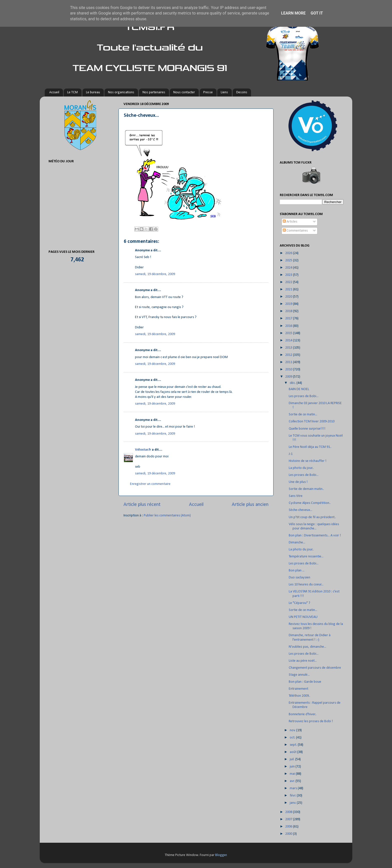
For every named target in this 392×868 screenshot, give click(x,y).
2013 (289, 348)
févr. (293, 796)
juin (293, 767)
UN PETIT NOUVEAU (303, 617)
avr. (293, 781)
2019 (289, 304)
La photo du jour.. (301, 468)
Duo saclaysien (299, 578)
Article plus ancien (250, 505)
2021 (289, 289)
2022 (289, 282)
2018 (289, 311)
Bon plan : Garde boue (305, 682)
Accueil (54, 92)
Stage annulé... (299, 675)
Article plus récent (142, 505)
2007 (289, 819)
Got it (317, 13)
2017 (289, 318)
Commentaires (295, 231)
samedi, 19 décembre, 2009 (155, 274)
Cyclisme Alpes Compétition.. (310, 503)
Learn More (293, 13)
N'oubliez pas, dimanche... (307, 647)
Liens (224, 92)
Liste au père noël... (303, 661)
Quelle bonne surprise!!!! (307, 429)
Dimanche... (297, 543)
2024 (289, 268)
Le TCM (72, 92)
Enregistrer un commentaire (150, 484)
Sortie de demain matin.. (306, 489)
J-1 (291, 454)
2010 (289, 369)
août (293, 752)
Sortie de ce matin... (303, 414)
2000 (289, 834)
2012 (289, 355)
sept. (294, 745)
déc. (293, 383)
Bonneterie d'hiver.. (303, 714)
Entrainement (298, 689)
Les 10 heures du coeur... (306, 585)
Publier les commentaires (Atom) (167, 516)
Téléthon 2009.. (299, 696)
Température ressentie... (306, 557)
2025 (289, 260)
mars (294, 788)
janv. (293, 803)
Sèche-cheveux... (300, 510)
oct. (293, 738)
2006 (289, 827)
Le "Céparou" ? (299, 603)
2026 (289, 253)
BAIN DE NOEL (299, 389)
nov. (293, 730)
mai (293, 774)
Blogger (221, 855)
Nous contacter (184, 92)
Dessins (242, 92)
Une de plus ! (298, 482)
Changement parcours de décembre (315, 668)
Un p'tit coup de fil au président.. (312, 517)
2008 (289, 812)
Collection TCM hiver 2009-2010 (312, 421)
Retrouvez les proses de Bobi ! (311, 721)
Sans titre (296, 496)
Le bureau (93, 92)
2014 (289, 340)
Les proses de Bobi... (304, 396)
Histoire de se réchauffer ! (308, 461)
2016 (289, 326)
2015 (289, 333)
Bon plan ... (297, 571)
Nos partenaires (154, 92)
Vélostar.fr (143, 450)
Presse (208, 92)
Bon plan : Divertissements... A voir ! (315, 536)
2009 (289, 377)
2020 (289, 297)
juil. (292, 759)
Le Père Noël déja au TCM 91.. (310, 447)
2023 (289, 275)
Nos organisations (121, 92)
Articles (290, 222)
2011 (289, 362)
